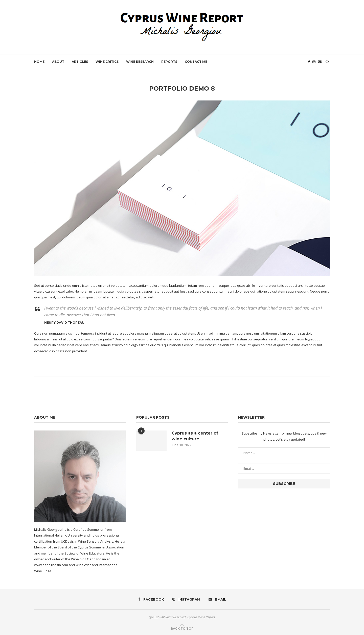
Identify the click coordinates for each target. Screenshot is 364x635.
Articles (80, 62)
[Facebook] (309, 62)
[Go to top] (182, 628)
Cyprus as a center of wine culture (195, 436)
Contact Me (196, 62)
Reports (169, 62)
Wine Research (140, 62)
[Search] (327, 62)
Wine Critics (107, 62)
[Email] (320, 62)
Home (39, 62)
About (58, 62)
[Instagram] (314, 62)
